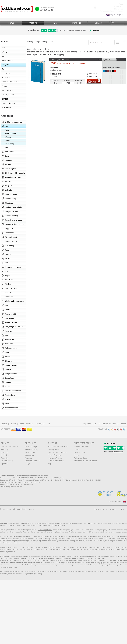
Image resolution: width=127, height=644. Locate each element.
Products (33, 23)
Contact (98, 23)
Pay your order (80, 452)
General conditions (26, 424)
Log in (124, 509)
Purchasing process (55, 458)
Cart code (122, 424)
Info (55, 23)
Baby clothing (30, 452)
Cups (118, 536)
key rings (123, 536)
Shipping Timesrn (54, 449)
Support (13, 424)
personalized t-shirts (45, 530)
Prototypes (5, 452)
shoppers (16, 539)
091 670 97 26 (46, 10)
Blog (49, 464)
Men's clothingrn (31, 447)
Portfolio (77, 23)
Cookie (47, 424)
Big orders (5, 455)
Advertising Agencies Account (105, 509)
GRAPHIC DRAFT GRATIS (10, 447)
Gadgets (38, 42)
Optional (4, 464)
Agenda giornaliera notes (60, 59)
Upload (97, 424)
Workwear (29, 458)
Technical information (56, 461)
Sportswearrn (30, 455)
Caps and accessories (33, 461)
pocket (52, 42)
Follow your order (109, 424)
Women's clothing (32, 449)
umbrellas (3, 539)
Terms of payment (54, 455)
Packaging (5, 458)
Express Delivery (7, 461)
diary (45, 42)
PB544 (98, 59)
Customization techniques (57, 452)
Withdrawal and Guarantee (58, 447)
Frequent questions (81, 447)
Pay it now (87, 424)
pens (10, 539)
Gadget (28, 464)
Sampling (4, 449)
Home (11, 23)
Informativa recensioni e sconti (85, 461)
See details (109, 60)
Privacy (39, 424)
